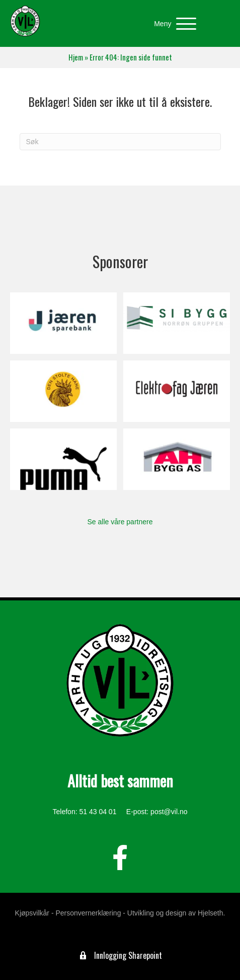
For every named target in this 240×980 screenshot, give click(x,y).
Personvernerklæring (88, 913)
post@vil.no (169, 812)
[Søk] (120, 142)
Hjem (76, 57)
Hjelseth (211, 913)
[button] (173, 24)
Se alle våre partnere (120, 522)
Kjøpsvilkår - (34, 913)
